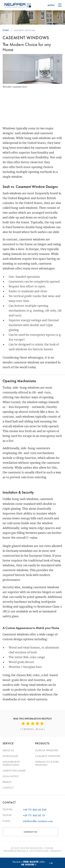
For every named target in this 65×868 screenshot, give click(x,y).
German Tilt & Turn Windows (47, 763)
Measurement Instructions (11, 763)
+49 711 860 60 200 (35, 810)
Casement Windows (48, 756)
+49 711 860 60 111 (34, 815)
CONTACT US (30, 832)
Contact (8, 788)
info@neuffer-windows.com (38, 821)
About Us (8, 750)
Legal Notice (11, 776)
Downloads (10, 756)
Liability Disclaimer (14, 771)
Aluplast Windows (47, 750)
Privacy (7, 782)
